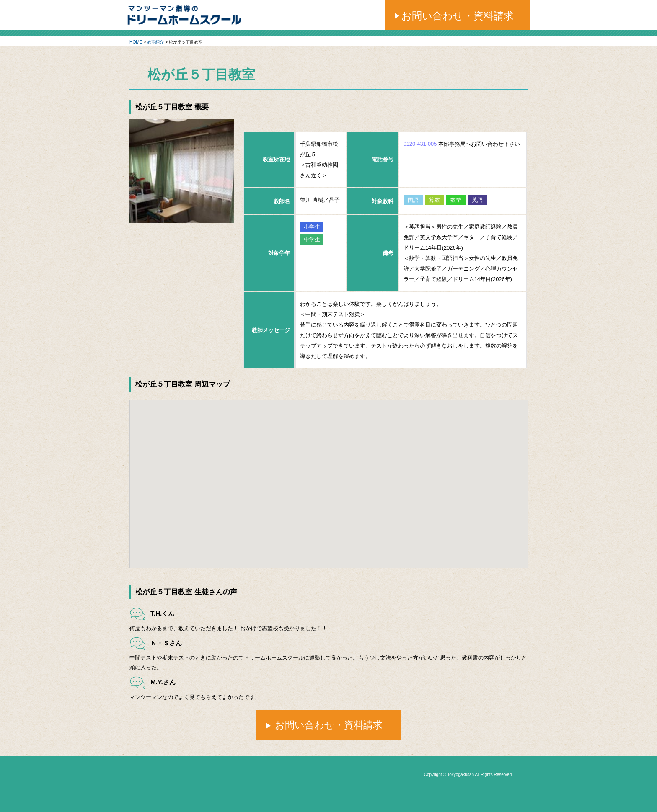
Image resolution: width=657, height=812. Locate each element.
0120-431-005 (420, 144)
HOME (136, 42)
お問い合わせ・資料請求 (458, 16)
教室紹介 (155, 42)
